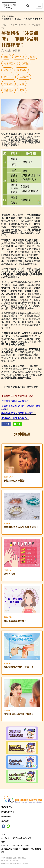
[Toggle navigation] (39, 6)
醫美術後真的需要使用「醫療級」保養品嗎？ (21, 407)
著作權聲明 (6, 816)
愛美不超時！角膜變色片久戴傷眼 (21, 527)
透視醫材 (10, 16)
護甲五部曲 (10, 574)
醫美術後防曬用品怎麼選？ (15, 401)
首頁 (3, 16)
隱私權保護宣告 (8, 812)
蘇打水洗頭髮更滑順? (15, 621)
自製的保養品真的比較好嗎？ (19, 714)
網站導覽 (5, 821)
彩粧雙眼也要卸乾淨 (14, 481)
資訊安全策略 (7, 807)
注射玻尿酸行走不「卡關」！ (19, 667)
